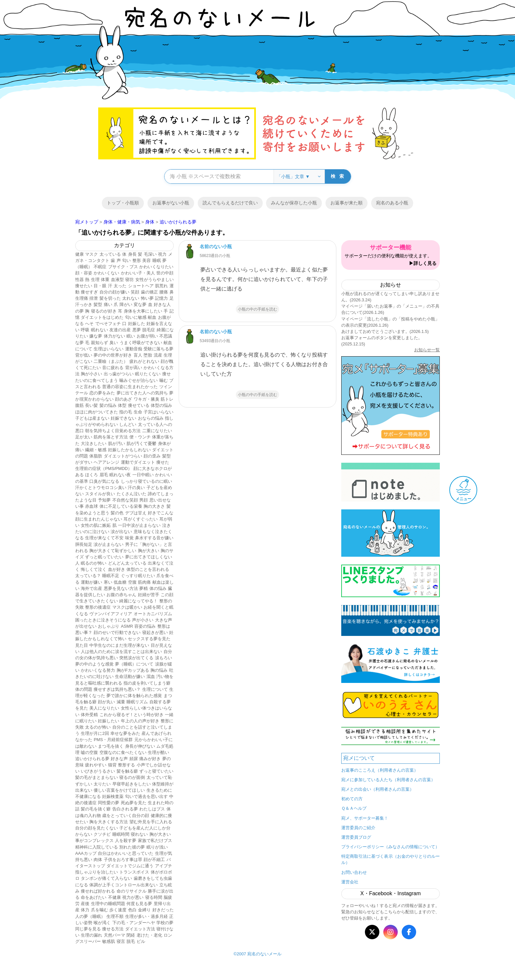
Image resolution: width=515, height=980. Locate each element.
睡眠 (157, 260)
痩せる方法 (113, 929)
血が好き (117, 569)
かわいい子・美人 (138, 273)
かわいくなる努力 (98, 670)
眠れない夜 (120, 475)
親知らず (100, 343)
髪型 (98, 304)
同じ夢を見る (88, 929)
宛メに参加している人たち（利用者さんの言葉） (388, 780)
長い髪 (91, 405)
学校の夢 (165, 923)
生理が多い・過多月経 (146, 916)
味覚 (129, 538)
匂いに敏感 (136, 317)
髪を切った (110, 298)
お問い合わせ (354, 872)
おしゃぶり (109, 626)
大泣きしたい (94, 443)
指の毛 (126, 412)
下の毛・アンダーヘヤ (134, 923)
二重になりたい (157, 431)
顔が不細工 (154, 860)
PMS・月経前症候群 (113, 740)
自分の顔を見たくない (97, 828)
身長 (132, 254)
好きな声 (119, 759)
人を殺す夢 (126, 840)
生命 (138, 412)
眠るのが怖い (94, 563)
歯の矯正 (149, 292)
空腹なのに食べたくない (123, 752)
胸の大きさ (154, 506)
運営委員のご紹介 (358, 828)
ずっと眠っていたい (104, 557)
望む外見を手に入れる (151, 822)
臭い (114, 343)
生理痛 (82, 298)
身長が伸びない (140, 746)
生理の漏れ (91, 935)
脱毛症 (149, 330)
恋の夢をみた (102, 393)
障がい (126, 304)
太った (120, 286)
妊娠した (137, 324)
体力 (85, 910)
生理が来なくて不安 (104, 538)
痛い (108, 304)
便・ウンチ (140, 437)
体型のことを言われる (148, 569)
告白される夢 (125, 809)
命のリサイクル (132, 891)
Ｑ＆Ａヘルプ (354, 808)
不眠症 (100, 267)
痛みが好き (150, 759)
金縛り (144, 910)
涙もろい (164, 658)
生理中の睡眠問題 (108, 904)
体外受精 (89, 715)
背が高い (134, 368)
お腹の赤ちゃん (121, 595)
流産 (158, 355)
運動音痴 (134, 349)
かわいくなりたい (156, 267)
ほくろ (91, 475)
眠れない (100, 330)
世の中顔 (165, 273)
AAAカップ (86, 853)
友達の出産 (120, 330)
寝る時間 (154, 897)
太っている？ (88, 576)
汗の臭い (136, 488)
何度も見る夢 (139, 904)
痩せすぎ (89, 292)
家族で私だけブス (155, 840)
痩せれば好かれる (98, 891)
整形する (126, 765)
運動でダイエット (138, 462)
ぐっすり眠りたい (138, 576)
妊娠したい (109, 721)
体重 (105, 280)
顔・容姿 (84, 273)
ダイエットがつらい (123, 456)
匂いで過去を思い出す (146, 796)
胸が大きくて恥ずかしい (113, 551)
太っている (110, 254)
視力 (162, 254)
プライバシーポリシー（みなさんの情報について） (390, 847)
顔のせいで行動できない (117, 632)
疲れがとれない (144, 361)
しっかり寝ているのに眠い (146, 481)
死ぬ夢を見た (134, 803)
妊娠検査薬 (113, 796)
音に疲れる (113, 368)
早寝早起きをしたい (132, 784)
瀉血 (151, 677)
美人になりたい (104, 708)
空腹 (132, 582)
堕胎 (148, 355)
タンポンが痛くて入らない (106, 878)
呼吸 (85, 330)
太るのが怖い (98, 727)
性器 (79, 280)
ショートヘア (141, 286)
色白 (132, 910)
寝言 (121, 941)
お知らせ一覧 (427, 350)
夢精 (144, 588)
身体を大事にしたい (143, 311)
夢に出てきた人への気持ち (142, 393)
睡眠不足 (111, 576)
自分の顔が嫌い (114, 292)
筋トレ (167, 399)
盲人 (138, 355)
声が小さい (143, 620)
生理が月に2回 (95, 733)
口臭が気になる (104, 481)
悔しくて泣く (94, 569)
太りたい (102, 784)
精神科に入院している (97, 847)
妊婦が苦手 (149, 595)
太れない (131, 298)
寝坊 (129, 280)
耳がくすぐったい (141, 519)
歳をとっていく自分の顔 (126, 816)
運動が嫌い (91, 582)
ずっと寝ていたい (156, 771)
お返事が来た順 (347, 203)
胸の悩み (159, 670)
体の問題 (84, 689)
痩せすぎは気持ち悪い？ (117, 689)
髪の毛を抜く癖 (96, 809)
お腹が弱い (147, 336)
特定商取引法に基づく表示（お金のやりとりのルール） (391, 859)
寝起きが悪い (155, 632)
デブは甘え (136, 513)
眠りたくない (148, 374)
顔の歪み (152, 456)
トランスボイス (134, 872)
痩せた (163, 462)
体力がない (114, 336)
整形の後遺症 (98, 607)
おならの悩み (151, 418)
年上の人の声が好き (140, 721)
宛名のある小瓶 (392, 203)
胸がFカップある (133, 670)
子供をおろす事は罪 (123, 860)
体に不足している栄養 (121, 506)
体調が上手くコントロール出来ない (123, 885)
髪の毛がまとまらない (97, 777)
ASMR (127, 626)
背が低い (84, 355)
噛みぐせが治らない (138, 380)
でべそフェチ (108, 324)
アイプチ (164, 866)
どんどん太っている (127, 563)
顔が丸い (106, 702)
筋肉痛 (144, 582)
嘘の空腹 (89, 752)
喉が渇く (102, 923)
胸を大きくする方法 (109, 822)
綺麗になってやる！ (138, 601)
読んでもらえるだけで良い (230, 203)
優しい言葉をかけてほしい (119, 790)
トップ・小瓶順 (123, 203)
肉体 (98, 860)
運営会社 (350, 882)
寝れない (139, 834)
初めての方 (352, 799)
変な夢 (140, 304)
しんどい (128, 424)
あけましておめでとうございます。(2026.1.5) (385, 331)
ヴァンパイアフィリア (111, 614)
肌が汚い (117, 443)
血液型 (117, 280)
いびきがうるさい (98, 771)
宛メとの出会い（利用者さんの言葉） (378, 789)
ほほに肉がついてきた (97, 412)
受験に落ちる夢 (158, 349)
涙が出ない (121, 532)
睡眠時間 (121, 834)
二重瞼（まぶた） (111, 361)
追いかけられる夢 (92, 759)
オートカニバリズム (153, 614)
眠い (131, 336)
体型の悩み (161, 405)
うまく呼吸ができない (141, 343)
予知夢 (104, 500)
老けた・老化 (149, 935)
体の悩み (158, 588)
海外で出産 (91, 588)
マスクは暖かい (127, 607)
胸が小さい (91, 374)
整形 (137, 260)
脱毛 (131, 941)
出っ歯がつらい (119, 374)
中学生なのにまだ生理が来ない (119, 645)
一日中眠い (143, 475)
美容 (146, 260)
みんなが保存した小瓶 (294, 203)
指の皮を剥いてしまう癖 (147, 683)
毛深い (150, 254)
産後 (85, 904)
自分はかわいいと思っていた (126, 853)
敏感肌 (109, 941)
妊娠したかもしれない (129, 450)
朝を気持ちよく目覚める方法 (113, 431)
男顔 (144, 500)
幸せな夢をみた (125, 733)
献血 (152, 317)
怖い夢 (147, 298)
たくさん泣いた (132, 494)
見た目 (82, 645)
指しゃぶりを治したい (97, 872)
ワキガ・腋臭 (146, 399)
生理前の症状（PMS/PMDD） (104, 468)
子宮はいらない (158, 412)
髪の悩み (108, 405)
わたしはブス (152, 809)
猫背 (112, 765)
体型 (122, 405)
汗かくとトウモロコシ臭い (101, 488)
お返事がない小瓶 (171, 203)
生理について (155, 689)
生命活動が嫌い (130, 677)
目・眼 (100, 286)
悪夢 (137, 330)
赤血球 (91, 506)
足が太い (84, 437)
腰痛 (164, 292)
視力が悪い (133, 897)
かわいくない (106, 273)
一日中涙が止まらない (139, 525)
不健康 (114, 897)
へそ (89, 324)
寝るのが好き (104, 311)
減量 (121, 702)
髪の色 (117, 513)
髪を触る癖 (127, 771)
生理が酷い (158, 752)
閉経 (131, 935)
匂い (126, 260)
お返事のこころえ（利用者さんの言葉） (380, 770)
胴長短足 (84, 544)
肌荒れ (161, 286)
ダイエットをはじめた (102, 317)
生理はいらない (109, 349)
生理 (95, 280)
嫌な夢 (96, 336)
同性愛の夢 (109, 803)
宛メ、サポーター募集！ (365, 818)
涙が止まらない (109, 544)
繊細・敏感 (96, 450)
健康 (79, 254)
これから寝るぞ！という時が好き (132, 715)
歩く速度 (118, 910)
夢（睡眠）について (134, 664)
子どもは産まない (92, 418)
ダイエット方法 (140, 929)
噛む (164, 380)
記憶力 (161, 298)
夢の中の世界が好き (113, 355)
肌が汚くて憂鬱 (141, 443)
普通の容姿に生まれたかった (130, 387)
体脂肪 (96, 456)
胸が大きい (149, 551)
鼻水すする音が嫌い (154, 538)
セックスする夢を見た (149, 639)
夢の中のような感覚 (94, 664)
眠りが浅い (157, 847)
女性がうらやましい (155, 280)
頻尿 (134, 759)
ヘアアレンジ (106, 462)
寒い (108, 582)
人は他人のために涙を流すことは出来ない (121, 652)
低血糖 (120, 582)
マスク (91, 254)
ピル (141, 941)
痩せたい (84, 286)
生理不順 (115, 916)
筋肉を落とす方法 (111, 437)
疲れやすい (96, 765)
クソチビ (102, 834)
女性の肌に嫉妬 (96, 525)
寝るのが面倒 (132, 777)
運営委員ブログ (356, 837)
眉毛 (104, 475)
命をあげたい (94, 897)
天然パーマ (114, 935)
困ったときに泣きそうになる (103, 620)
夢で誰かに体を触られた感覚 (134, 696)
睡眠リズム (137, 702)
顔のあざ (123, 399)
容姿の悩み (145, 626)
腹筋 (79, 405)
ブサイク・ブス (123, 267)
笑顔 (135, 292)
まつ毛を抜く (111, 746)
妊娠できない (123, 418)
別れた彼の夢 (132, 847)
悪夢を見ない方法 (121, 588)
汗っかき (84, 304)
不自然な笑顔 (125, 500)
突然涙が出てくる (136, 658)
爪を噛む (100, 910)
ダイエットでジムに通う (130, 866)
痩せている (139, 405)
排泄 (94, 298)
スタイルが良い (100, 494)
